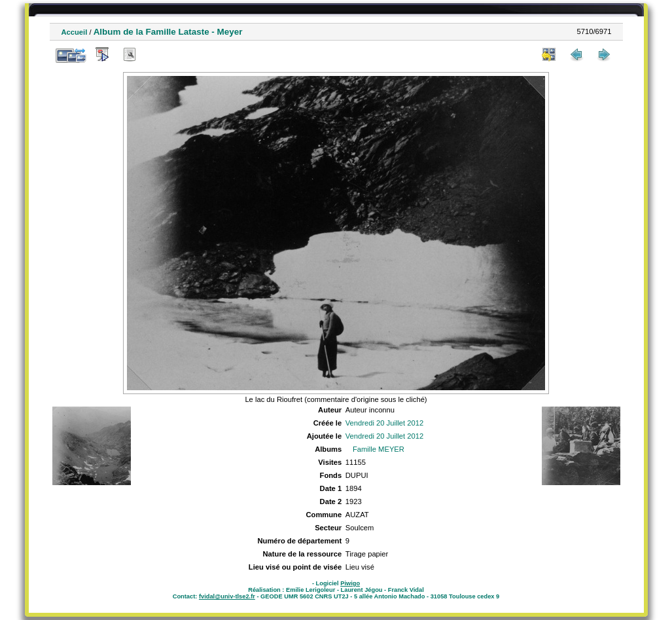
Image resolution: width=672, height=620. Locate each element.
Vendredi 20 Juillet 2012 (384, 423)
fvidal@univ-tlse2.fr (227, 596)
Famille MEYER (379, 449)
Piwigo (350, 583)
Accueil (75, 32)
